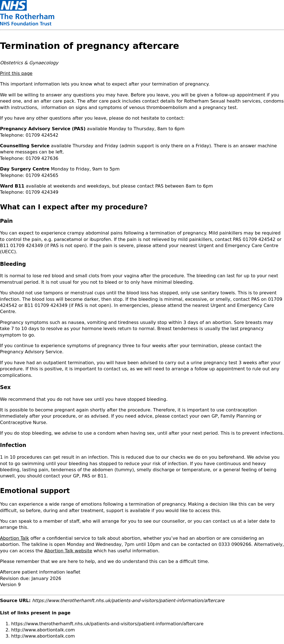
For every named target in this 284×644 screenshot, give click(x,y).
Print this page (16, 73)
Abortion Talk (15, 538)
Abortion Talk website (68, 551)
